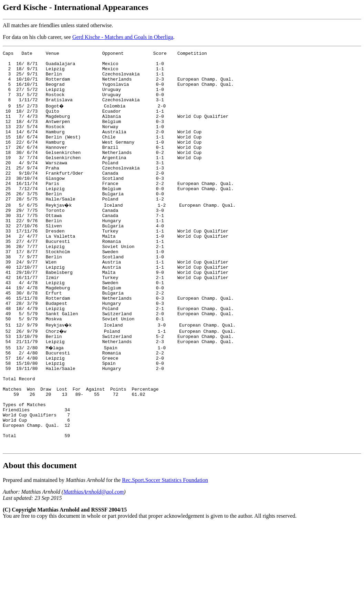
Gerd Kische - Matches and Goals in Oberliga (123, 37)
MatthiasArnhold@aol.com (93, 565)
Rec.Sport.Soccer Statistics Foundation (165, 553)
